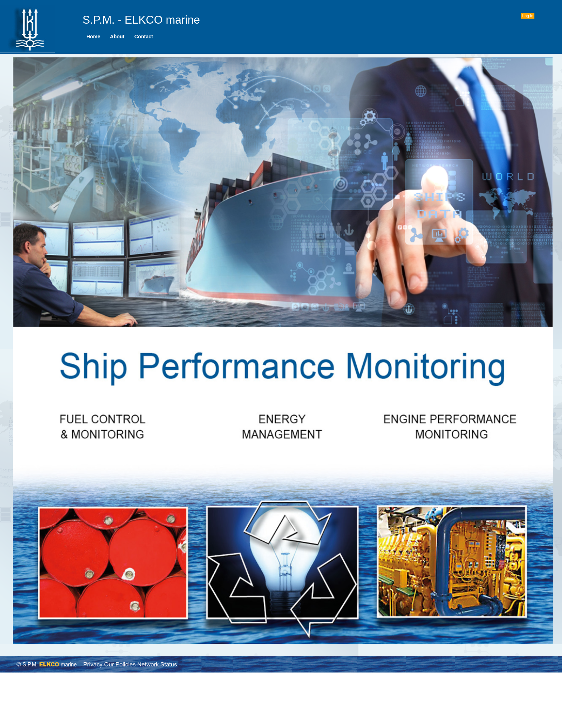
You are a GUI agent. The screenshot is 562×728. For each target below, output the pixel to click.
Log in (528, 16)
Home (93, 37)
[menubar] (120, 37)
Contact (144, 37)
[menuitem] (93, 37)
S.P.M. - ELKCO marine (141, 20)
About (117, 37)
